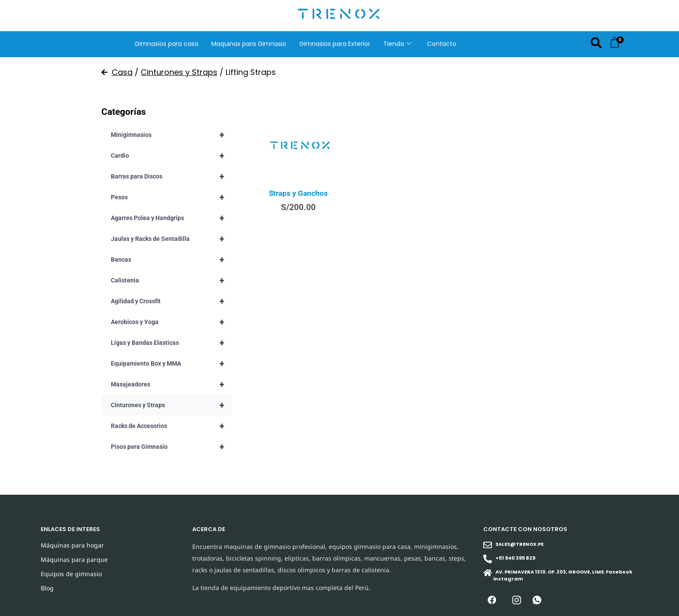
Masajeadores (171, 384)
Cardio (171, 156)
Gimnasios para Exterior (335, 44)
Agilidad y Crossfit (171, 301)
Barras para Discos (171, 176)
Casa (122, 72)
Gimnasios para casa (167, 44)
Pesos (171, 197)
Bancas (171, 259)
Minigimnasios (171, 135)
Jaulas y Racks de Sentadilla (171, 239)
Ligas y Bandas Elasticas (171, 343)
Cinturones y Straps (179, 72)
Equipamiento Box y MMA (171, 363)
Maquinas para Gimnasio (249, 44)
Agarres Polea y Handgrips (171, 218)
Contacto (442, 44)
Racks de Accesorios (171, 426)
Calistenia (171, 280)
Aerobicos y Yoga (171, 322)
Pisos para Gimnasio (171, 447)
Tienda (397, 44)
